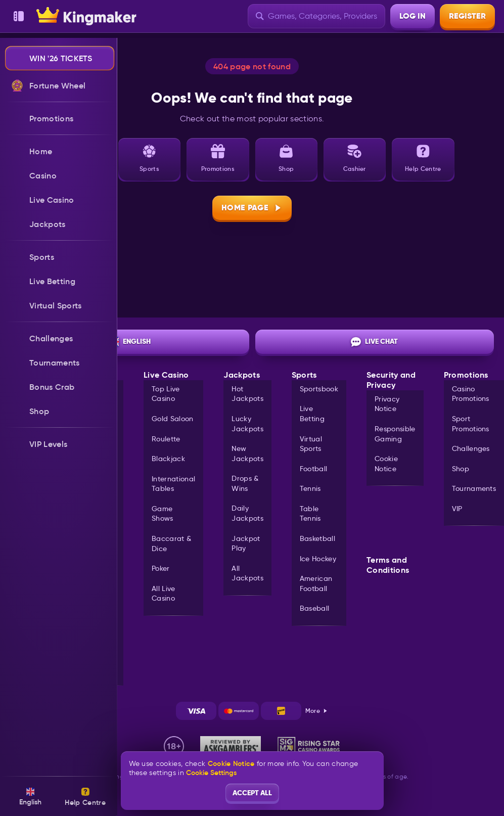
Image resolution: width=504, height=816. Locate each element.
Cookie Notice (386, 464)
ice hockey (318, 559)
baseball (315, 608)
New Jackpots (247, 454)
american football (316, 583)
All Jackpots (247, 573)
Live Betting (312, 414)
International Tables (173, 484)
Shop (461, 469)
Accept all (252, 793)
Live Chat (374, 342)
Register (467, 16)
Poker (161, 568)
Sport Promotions (471, 424)
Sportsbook (319, 389)
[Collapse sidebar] (19, 16)
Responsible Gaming (395, 434)
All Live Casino (164, 594)
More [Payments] (317, 711)
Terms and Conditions (388, 565)
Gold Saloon (173, 419)
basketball (317, 538)
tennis (310, 488)
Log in (413, 16)
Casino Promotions (471, 394)
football (314, 469)
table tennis (310, 514)
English (130, 342)
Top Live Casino (166, 394)
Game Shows (163, 514)
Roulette (166, 439)
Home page (252, 208)
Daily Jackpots (247, 513)
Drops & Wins (245, 483)
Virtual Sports (311, 444)
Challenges (471, 448)
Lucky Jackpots (247, 424)
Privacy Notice (387, 404)
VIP (457, 509)
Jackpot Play (246, 543)
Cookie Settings (211, 773)
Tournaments (474, 488)
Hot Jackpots (247, 394)
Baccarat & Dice (171, 543)
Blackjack (168, 459)
